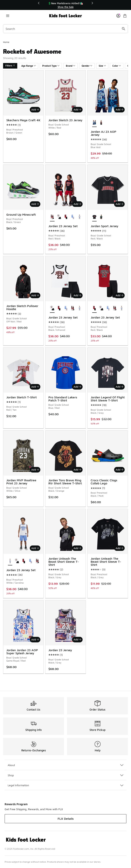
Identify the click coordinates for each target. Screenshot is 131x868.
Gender (87, 66)
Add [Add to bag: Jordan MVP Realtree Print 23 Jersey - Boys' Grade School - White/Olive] (35, 470)
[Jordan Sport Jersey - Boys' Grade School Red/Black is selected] (94, 217)
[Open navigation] (8, 16)
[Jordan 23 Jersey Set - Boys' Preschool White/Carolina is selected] (10, 561)
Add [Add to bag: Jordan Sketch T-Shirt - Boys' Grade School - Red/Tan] (35, 387)
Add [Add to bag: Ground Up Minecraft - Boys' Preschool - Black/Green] (35, 204)
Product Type (51, 66)
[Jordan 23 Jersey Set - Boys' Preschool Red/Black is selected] (52, 217)
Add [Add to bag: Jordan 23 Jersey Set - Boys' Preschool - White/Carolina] (35, 548)
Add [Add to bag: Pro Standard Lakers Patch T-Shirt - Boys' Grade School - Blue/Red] (78, 387)
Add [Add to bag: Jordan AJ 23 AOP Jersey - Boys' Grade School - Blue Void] (120, 110)
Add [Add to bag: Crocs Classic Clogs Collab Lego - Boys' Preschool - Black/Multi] (120, 470)
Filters (10, 66)
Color (117, 66)
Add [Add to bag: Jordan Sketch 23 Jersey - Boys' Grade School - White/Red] (78, 110)
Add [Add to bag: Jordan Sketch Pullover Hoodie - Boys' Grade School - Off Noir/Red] (35, 295)
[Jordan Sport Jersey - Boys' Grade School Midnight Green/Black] (101, 217)
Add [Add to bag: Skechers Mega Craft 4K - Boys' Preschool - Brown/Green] (35, 110)
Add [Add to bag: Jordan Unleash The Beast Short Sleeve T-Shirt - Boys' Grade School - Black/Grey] (78, 548)
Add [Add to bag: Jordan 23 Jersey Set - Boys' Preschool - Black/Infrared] (78, 295)
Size (102, 66)
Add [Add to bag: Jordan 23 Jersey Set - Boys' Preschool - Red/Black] (78, 204)
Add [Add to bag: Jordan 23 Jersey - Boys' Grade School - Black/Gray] (78, 640)
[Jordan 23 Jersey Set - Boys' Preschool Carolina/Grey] (73, 217)
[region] (65, 5)
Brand (70, 66)
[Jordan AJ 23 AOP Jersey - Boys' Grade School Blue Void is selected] (94, 123)
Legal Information (65, 785)
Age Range (29, 66)
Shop (65, 775)
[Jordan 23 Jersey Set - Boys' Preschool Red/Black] (66, 217)
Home (6, 42)
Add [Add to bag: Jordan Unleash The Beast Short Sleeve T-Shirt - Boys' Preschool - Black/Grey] (120, 548)
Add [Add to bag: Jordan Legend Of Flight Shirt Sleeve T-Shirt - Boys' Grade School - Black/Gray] (120, 387)
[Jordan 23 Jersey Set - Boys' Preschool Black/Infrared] (59, 217)
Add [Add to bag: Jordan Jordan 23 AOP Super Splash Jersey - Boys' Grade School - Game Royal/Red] (35, 640)
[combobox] (65, 29)
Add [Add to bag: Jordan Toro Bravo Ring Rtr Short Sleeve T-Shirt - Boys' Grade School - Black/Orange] (78, 470)
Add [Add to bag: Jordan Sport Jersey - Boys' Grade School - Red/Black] (120, 204)
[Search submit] (124, 29)
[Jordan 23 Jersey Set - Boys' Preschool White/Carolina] (79, 217)
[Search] (65, 29)
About (65, 765)
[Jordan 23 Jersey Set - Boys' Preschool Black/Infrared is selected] (52, 309)
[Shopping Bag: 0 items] (125, 16)
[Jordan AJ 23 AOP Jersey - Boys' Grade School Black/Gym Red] (101, 123)
